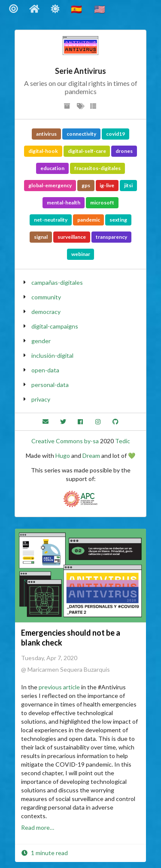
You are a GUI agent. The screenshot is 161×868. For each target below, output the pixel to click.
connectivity (81, 134)
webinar (81, 254)
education (52, 168)
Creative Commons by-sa (65, 441)
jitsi (128, 185)
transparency (111, 237)
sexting (118, 220)
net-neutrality (51, 220)
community (46, 297)
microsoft (102, 203)
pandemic (89, 220)
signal (41, 237)
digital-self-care (87, 151)
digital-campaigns (55, 326)
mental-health (64, 203)
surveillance (72, 237)
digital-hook (43, 151)
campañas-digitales (57, 282)
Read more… (38, 827)
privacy (41, 399)
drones (124, 151)
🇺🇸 (100, 9)
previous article (59, 687)
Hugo (63, 455)
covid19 (115, 134)
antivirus (46, 134)
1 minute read (44, 853)
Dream (91, 455)
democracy (46, 312)
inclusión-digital (52, 355)
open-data (45, 370)
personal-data (50, 385)
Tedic (123, 441)
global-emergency (50, 185)
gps (86, 185)
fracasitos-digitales (97, 168)
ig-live (107, 185)
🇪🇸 (77, 9)
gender (41, 341)
